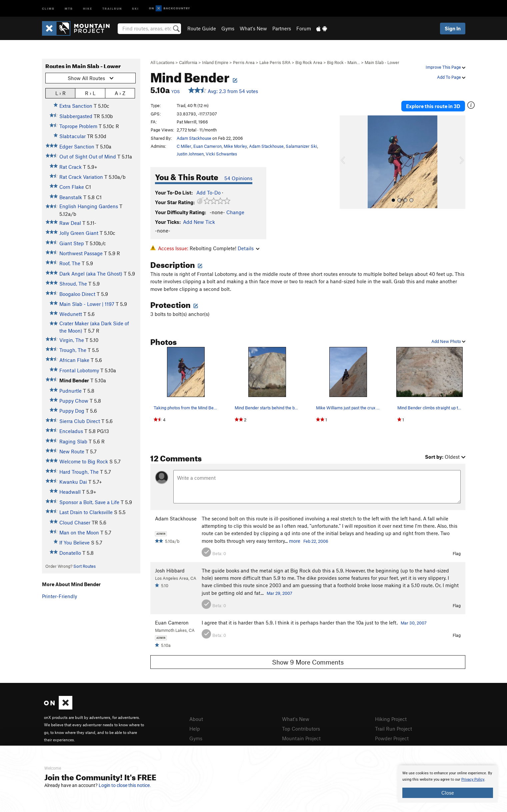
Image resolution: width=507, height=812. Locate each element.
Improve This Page (445, 67)
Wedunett (71, 314)
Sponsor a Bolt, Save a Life (89, 502)
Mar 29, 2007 (279, 593)
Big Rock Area (309, 62)
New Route (72, 451)
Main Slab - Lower (382, 62)
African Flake (74, 360)
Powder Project (392, 738)
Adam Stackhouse (194, 138)
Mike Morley (235, 146)
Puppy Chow (74, 401)
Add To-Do (208, 192)
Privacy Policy (473, 779)
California (188, 62)
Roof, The (70, 263)
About (196, 719)
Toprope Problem (78, 126)
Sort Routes (84, 566)
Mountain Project (301, 738)
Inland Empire (215, 62)
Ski (135, 8)
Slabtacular (72, 136)
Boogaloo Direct (77, 294)
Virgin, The (72, 340)
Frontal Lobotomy (79, 370)
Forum (304, 28)
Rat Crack (70, 167)
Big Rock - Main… (343, 62)
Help (195, 729)
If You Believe (74, 542)
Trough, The (73, 350)
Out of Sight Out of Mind (88, 156)
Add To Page (451, 77)
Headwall (70, 492)
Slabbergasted (76, 116)
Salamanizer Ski (301, 146)
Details (248, 248)
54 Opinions (238, 178)
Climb (48, 8)
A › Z (120, 93)
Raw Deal (70, 223)
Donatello (70, 553)
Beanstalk (71, 197)
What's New (253, 28)
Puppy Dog (72, 411)
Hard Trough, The (79, 472)
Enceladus (71, 431)
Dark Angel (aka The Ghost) (91, 274)
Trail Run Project (393, 729)
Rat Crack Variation (81, 177)
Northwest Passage (81, 253)
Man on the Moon (79, 532)
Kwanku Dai (73, 482)
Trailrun (112, 8)
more (295, 541)
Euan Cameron (207, 146)
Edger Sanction (77, 146)
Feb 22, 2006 (316, 541)
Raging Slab (73, 441)
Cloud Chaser (75, 522)
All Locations (162, 62)
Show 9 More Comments (308, 662)
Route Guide (202, 28)
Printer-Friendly (59, 596)
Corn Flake (72, 187)
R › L (90, 93)
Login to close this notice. (125, 785)
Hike (88, 8)
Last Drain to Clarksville (86, 512)
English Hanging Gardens (89, 206)
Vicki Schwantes (221, 154)
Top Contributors (301, 729)
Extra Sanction (76, 106)
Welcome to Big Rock (84, 461)
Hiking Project (391, 719)
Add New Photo (448, 341)
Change (235, 212)
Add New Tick (199, 222)
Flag (457, 553)
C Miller (184, 146)
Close (448, 793)
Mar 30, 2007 (414, 623)
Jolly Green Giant (79, 233)
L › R (60, 93)
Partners (282, 28)
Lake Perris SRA (275, 62)
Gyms (228, 28)
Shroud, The (73, 284)
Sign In (453, 28)
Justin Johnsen (190, 154)
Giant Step (72, 243)
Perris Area (244, 62)
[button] (346, 162)
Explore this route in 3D (433, 106)
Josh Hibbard (170, 570)
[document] (448, 784)
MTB (69, 8)
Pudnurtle (70, 391)
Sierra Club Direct (80, 421)
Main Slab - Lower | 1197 (87, 304)
